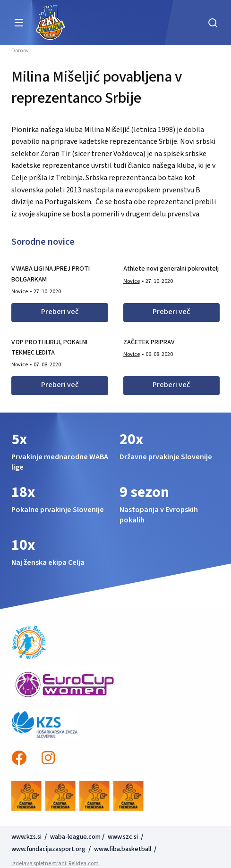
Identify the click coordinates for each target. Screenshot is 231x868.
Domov (20, 51)
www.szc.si (124, 837)
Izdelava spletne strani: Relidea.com (55, 864)
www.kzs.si (27, 837)
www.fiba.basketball (123, 849)
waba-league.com (75, 837)
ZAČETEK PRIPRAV (149, 342)
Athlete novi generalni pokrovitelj (171, 269)
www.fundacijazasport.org (48, 849)
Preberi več (60, 312)
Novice (20, 292)
